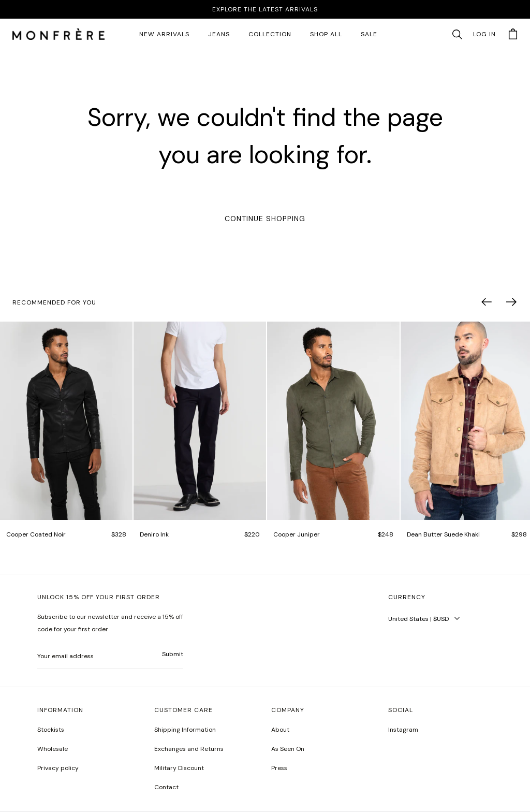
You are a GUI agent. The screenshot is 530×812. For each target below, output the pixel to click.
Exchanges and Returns (189, 749)
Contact (166, 787)
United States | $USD (418, 619)
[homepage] (58, 35)
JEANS (219, 34)
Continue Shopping (265, 219)
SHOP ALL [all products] (326, 34)
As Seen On (288, 749)
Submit (173, 654)
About (280, 730)
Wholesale (53, 749)
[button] (457, 35)
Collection (270, 34)
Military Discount (179, 768)
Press (279, 768)
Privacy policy (58, 768)
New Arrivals (164, 34)
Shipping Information (185, 730)
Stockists (51, 730)
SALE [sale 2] (369, 34)
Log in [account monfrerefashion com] (484, 34)
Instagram (403, 730)
